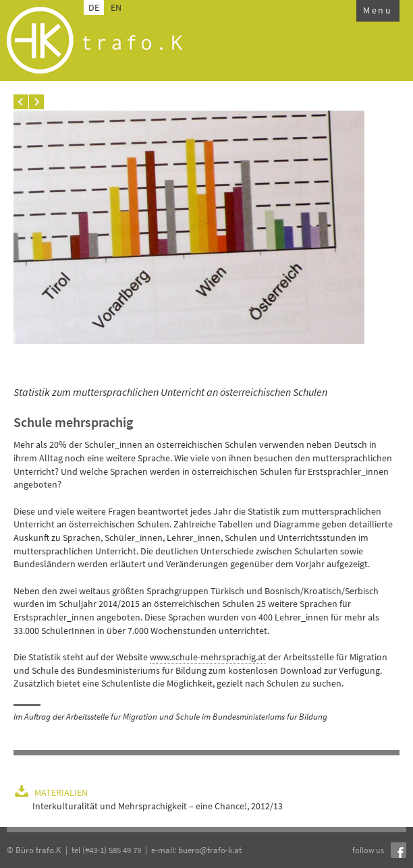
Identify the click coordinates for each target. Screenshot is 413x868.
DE (94, 7)
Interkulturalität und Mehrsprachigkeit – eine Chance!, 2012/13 (158, 806)
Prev (21, 102)
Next (36, 102)
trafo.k (95, 40)
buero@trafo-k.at (210, 850)
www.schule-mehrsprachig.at (208, 657)
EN (116, 7)
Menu (378, 10)
